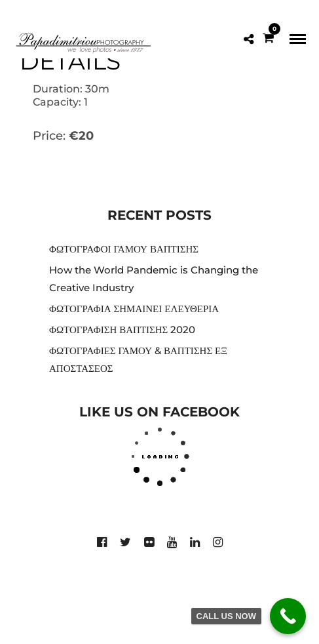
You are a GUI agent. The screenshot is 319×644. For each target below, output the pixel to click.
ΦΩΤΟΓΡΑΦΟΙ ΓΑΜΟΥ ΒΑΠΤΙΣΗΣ (124, 249)
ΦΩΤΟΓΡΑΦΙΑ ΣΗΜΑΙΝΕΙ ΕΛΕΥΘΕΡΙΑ (134, 309)
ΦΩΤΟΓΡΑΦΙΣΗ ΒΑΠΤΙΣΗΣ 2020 (122, 330)
